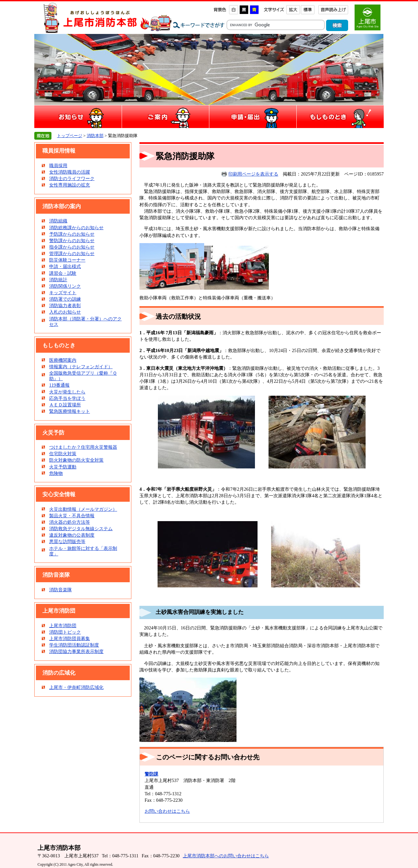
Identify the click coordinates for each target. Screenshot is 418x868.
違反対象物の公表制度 (72, 535)
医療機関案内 (63, 360)
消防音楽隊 (60, 590)
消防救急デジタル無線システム (81, 529)
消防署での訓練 (65, 299)
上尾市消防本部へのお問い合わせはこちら (226, 856)
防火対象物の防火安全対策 (76, 460)
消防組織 (58, 221)
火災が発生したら (67, 392)
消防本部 (95, 136)
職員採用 (58, 166)
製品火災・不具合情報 (72, 516)
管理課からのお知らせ (72, 253)
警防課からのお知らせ (72, 241)
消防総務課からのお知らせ (76, 228)
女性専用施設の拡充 (70, 185)
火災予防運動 (63, 467)
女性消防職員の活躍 (70, 172)
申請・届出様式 (65, 266)
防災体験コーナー (67, 260)
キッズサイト (63, 293)
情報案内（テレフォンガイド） (81, 367)
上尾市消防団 (63, 626)
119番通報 (59, 385)
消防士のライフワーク (72, 178)
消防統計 (58, 280)
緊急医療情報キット (70, 411)
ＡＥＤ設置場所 (65, 405)
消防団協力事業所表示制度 (76, 651)
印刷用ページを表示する (253, 174)
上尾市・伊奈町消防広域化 (76, 687)
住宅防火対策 (63, 454)
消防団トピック (65, 632)
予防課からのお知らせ (72, 234)
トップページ (70, 136)
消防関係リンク (65, 286)
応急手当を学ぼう (67, 398)
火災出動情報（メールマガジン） (83, 509)
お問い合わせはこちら (167, 811)
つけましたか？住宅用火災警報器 (83, 447)
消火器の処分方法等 (70, 522)
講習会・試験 (63, 273)
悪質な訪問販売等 (67, 541)
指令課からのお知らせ (72, 247)
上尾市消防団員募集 (70, 638)
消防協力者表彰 (65, 305)
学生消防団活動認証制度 (74, 645)
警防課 (151, 774)
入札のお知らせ (65, 312)
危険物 (56, 473)
